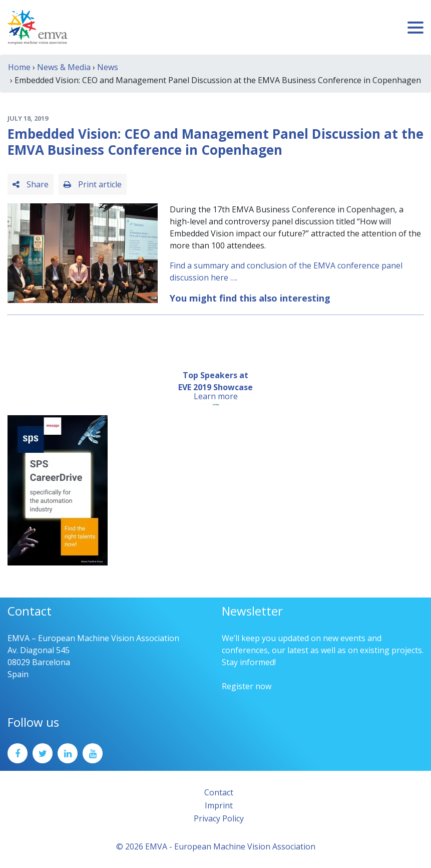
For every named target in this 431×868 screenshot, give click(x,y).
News (108, 67)
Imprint (219, 805)
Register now (247, 686)
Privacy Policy (219, 818)
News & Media (64, 67)
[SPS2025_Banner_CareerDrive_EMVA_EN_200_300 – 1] (58, 489)
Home (19, 67)
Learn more (216, 396)
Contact (219, 792)
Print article (93, 184)
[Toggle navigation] (415, 28)
